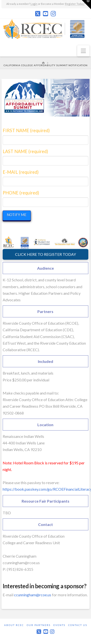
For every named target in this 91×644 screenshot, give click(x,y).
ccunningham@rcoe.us (33, 595)
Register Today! (75, 4)
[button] (83, 51)
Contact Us (78, 625)
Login (34, 4)
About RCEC (14, 625)
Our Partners (39, 625)
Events (59, 625)
